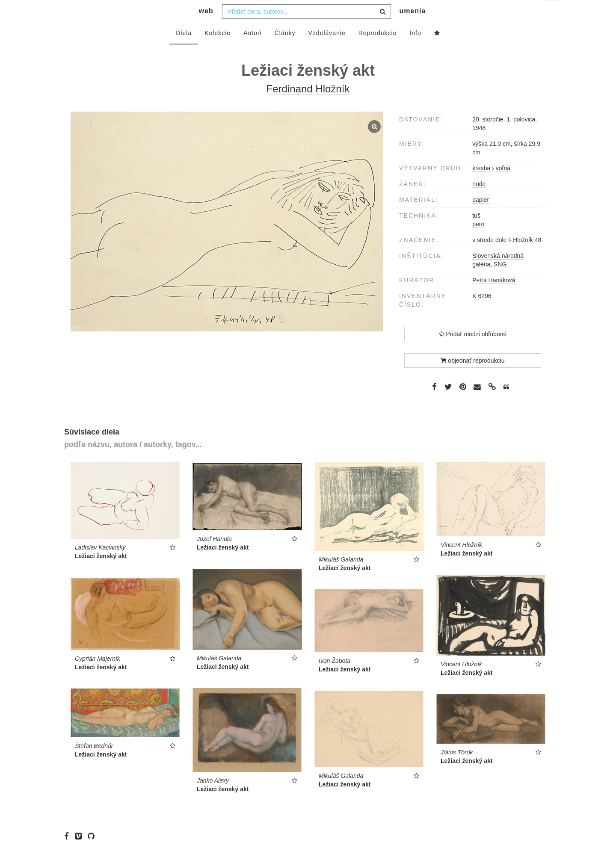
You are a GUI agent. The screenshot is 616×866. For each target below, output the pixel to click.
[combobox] (307, 29)
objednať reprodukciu (472, 378)
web (206, 28)
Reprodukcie (378, 50)
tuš (476, 233)
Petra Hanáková (494, 297)
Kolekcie (218, 50)
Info (415, 50)
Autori (253, 50)
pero (478, 241)
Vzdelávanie (327, 50)
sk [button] (552, 13)
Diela (184, 50)
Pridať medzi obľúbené (473, 351)
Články (285, 50)
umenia (412, 28)
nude (479, 201)
